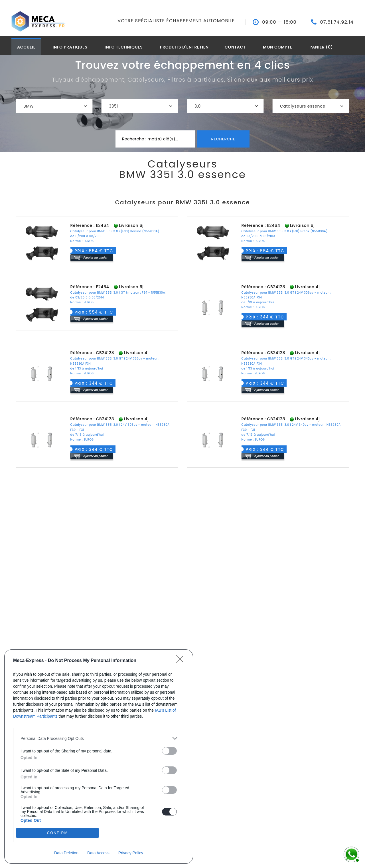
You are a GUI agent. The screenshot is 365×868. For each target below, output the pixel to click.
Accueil (26, 47)
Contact (235, 47)
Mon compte (278, 47)
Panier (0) (321, 47)
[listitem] (99, 738)
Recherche (223, 139)
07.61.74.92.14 (337, 22)
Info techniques (124, 47)
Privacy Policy (131, 853)
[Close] (182, 661)
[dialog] (99, 757)
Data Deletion (66, 853)
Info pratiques (70, 47)
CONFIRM (57, 833)
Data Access (98, 853)
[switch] (169, 751)
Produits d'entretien (184, 47)
